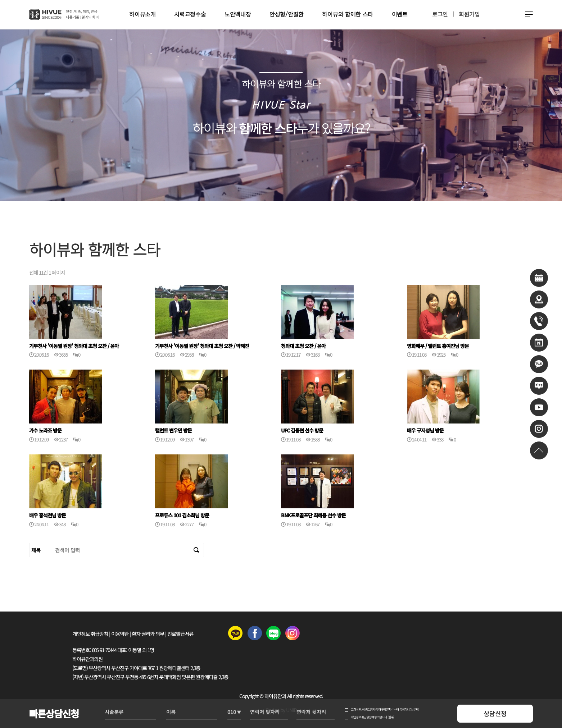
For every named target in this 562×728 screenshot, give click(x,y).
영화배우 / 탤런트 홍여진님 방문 (438, 346)
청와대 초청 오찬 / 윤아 (303, 346)
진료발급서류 (180, 634)
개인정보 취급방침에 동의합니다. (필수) (372, 717)
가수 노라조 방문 (45, 431)
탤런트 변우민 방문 (173, 431)
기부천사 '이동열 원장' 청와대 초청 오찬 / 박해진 (202, 346)
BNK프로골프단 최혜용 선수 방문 (313, 515)
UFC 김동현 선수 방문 (302, 431)
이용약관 (120, 634)
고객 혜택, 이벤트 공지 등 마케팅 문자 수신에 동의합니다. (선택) (385, 710)
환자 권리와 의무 (148, 634)
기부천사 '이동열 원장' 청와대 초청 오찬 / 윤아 (74, 346)
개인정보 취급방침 (90, 634)
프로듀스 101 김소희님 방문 (182, 515)
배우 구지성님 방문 (425, 431)
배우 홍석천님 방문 (47, 515)
